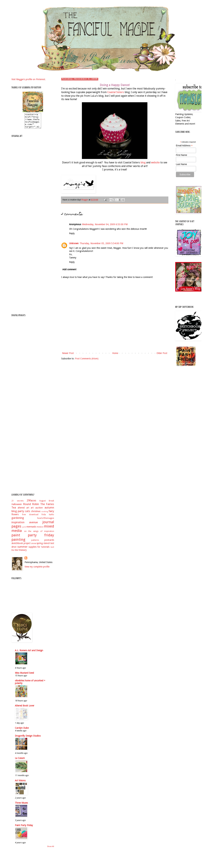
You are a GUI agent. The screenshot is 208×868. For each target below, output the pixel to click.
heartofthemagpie (46, 521)
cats (28, 514)
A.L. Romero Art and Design (29, 653)
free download (30, 517)
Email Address (184, 146)
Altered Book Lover (25, 709)
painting (18, 542)
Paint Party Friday (24, 828)
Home (115, 353)
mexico (40, 530)
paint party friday (33, 538)
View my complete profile (37, 570)
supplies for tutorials (39, 550)
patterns (35, 543)
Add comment (69, 269)
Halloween (17, 507)
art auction (37, 511)
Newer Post (68, 353)
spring (40, 546)
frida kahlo (48, 517)
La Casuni (20, 761)
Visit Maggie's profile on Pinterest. (29, 79)
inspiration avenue (25, 525)
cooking (45, 514)
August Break (47, 504)
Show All (51, 849)
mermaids (31, 530)
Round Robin (31, 507)
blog (143, 163)
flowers (15, 517)
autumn (49, 510)
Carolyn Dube (22, 731)
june (24, 530)
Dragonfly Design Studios (28, 739)
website (155, 163)
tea (16, 553)
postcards (49, 543)
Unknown (74, 243)
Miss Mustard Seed (24, 676)
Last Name (181, 164)
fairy (51, 514)
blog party (18, 514)
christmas (36, 514)
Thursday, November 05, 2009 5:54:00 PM (101, 243)
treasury (23, 553)
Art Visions (20, 783)
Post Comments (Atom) (87, 359)
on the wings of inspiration (39, 534)
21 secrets (18, 504)
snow (34, 546)
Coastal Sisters (116, 92)
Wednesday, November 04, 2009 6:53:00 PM (105, 224)
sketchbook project (21, 546)
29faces (31, 503)
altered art (23, 511)
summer (22, 550)
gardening (18, 521)
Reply (72, 233)
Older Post (162, 353)
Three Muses (21, 806)
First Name (181, 155)
